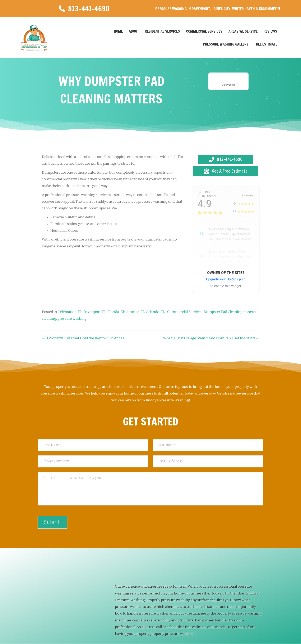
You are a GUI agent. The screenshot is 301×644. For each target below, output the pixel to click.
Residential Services (162, 31)
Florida (113, 312)
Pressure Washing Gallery (226, 44)
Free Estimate (266, 44)
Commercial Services (204, 31)
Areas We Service (243, 31)
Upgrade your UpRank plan (226, 279)
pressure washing (72, 319)
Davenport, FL (95, 312)
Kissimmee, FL (133, 312)
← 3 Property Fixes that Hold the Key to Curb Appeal (84, 338)
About (134, 31)
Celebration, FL (70, 312)
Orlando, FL (155, 312)
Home (118, 31)
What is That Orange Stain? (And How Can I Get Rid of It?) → (211, 338)
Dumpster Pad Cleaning (223, 312)
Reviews (270, 31)
